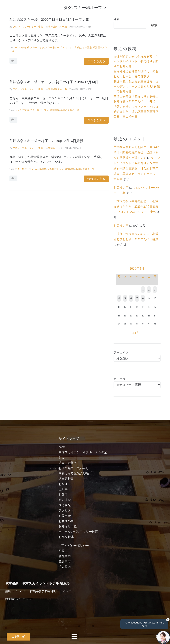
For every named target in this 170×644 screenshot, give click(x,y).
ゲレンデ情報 (22, 48)
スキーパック (37, 48)
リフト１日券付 (73, 48)
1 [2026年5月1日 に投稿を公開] (143, 290)
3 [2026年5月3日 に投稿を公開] (155, 290)
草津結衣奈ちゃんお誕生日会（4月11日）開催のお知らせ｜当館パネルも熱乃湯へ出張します (137, 152)
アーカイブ (121, 353)
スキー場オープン (55, 48)
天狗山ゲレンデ (56, 169)
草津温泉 (87, 48)
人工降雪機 (41, 169)
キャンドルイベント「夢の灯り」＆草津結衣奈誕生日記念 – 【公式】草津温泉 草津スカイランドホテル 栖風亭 (137, 169)
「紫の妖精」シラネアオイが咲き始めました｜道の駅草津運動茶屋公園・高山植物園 (136, 112)
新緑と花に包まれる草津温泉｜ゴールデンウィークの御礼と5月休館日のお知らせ (137, 87)
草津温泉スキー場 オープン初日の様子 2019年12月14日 (54, 82)
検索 (117, 20)
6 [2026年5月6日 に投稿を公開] (131, 298)
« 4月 (136, 333)
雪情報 (52, 148)
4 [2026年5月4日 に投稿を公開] (119, 298)
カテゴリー (121, 379)
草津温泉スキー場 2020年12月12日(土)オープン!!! (49, 20)
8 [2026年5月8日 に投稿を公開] (143, 298)
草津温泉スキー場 (57, 27)
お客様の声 (121, 188)
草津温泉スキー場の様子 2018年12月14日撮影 (46, 141)
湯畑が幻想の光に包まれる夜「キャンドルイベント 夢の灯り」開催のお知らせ (136, 61)
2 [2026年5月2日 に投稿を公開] (149, 290)
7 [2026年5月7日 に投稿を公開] (137, 298)
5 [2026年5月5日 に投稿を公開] (125, 298)
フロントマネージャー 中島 (28, 27)
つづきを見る (96, 61)
